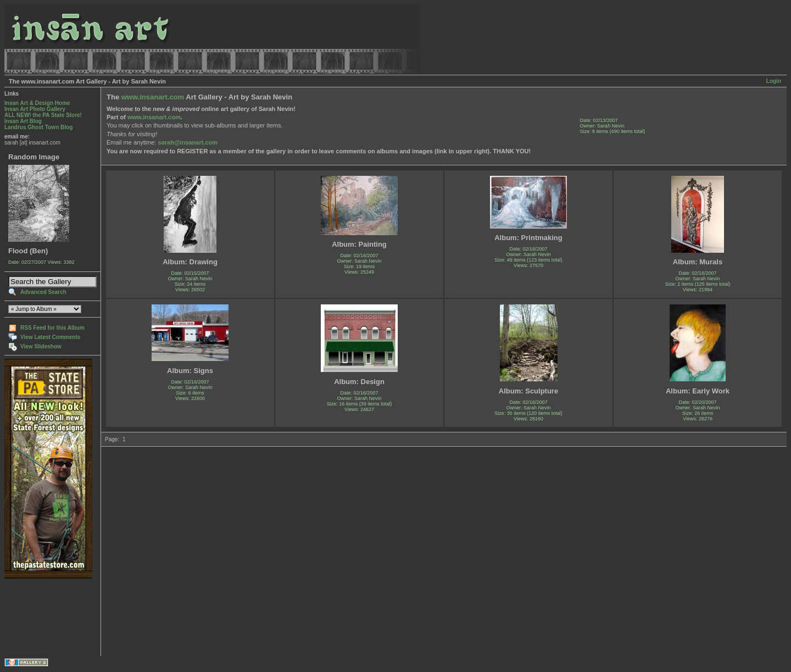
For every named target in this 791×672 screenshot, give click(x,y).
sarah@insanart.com (188, 142)
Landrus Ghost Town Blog (38, 127)
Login (774, 81)
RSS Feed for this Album (52, 328)
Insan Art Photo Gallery (35, 109)
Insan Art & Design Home (37, 103)
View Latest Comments (50, 337)
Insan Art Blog (23, 121)
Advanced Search (43, 292)
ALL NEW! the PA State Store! (43, 115)
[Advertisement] (39, 617)
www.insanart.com (153, 97)
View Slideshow (41, 346)
